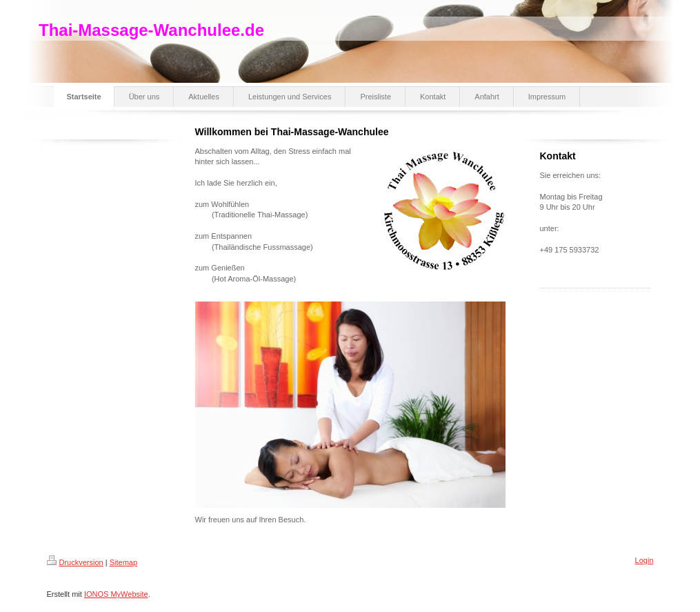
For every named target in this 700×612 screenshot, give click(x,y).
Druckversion (75, 562)
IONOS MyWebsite (116, 594)
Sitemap (123, 562)
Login (644, 560)
